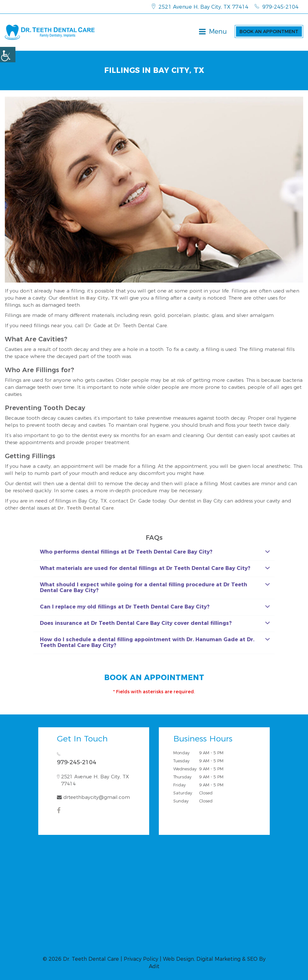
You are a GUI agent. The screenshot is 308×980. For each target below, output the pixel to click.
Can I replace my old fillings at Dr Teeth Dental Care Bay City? (155, 607)
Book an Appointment (269, 31)
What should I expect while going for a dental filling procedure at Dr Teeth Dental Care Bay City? (155, 587)
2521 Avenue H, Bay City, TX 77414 (200, 7)
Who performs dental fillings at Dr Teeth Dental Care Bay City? (155, 552)
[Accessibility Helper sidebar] (8, 55)
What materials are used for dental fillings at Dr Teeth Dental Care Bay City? (155, 568)
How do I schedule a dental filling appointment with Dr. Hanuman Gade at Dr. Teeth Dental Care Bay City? (155, 642)
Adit (154, 966)
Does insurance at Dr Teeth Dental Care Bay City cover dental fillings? (155, 623)
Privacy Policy (141, 959)
